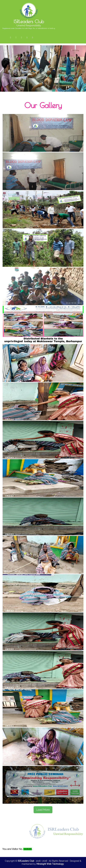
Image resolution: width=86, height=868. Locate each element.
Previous (2, 74)
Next (84, 74)
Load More (43, 810)
